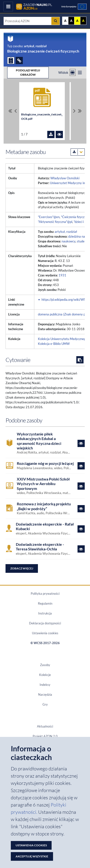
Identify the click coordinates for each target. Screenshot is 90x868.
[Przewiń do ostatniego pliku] (80, 111)
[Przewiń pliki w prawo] (74, 111)
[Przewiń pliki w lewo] (16, 111)
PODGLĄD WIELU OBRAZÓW (28, 72)
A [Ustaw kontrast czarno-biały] (71, 21)
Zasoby (45, 665)
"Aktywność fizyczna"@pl (55, 222)
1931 (62, 275)
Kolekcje (45, 675)
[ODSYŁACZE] (19, 60)
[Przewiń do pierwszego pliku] (10, 111)
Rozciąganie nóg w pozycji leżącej (45, 463)
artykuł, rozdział (66, 232)
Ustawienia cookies (45, 633)
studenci (83, 241)
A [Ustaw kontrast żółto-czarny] (77, 21)
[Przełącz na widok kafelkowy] (73, 72)
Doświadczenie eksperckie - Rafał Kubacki (45, 526)
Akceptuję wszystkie (32, 856)
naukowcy (69, 241)
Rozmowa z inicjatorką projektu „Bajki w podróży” (44, 506)
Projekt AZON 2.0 (45, 736)
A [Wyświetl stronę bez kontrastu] (65, 21)
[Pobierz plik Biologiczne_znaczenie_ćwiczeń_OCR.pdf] (51, 134)
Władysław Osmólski (65, 178)
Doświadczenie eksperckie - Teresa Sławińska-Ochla (40, 547)
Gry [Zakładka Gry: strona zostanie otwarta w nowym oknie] (45, 704)
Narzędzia (45, 694)
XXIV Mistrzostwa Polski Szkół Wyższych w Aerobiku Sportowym (43, 484)
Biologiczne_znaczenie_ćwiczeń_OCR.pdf (42, 117)
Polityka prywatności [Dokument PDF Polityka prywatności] (45, 594)
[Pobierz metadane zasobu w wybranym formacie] (78, 152)
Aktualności (45, 726)
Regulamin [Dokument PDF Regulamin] (45, 603)
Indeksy (45, 685)
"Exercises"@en (49, 217)
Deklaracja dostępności (45, 623)
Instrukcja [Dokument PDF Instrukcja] (45, 613)
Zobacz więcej (22, 568)
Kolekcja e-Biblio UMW (54, 344)
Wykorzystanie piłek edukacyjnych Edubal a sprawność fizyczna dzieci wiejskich (39, 441)
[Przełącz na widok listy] (80, 72)
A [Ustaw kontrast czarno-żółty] (83, 21)
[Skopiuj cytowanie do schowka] (80, 360)
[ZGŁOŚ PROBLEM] (11, 60)
